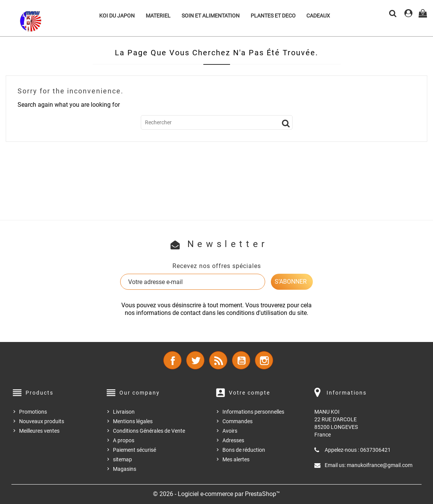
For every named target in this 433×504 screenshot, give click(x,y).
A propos (124, 440)
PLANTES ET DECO (273, 16)
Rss (218, 360)
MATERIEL (158, 16)
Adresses (233, 440)
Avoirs (230, 431)
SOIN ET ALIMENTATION (211, 16)
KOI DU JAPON (117, 16)
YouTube (241, 360)
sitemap (122, 459)
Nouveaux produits (42, 421)
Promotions (33, 412)
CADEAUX (318, 16)
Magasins (125, 469)
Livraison (124, 412)
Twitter (195, 360)
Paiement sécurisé (134, 450)
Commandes (237, 421)
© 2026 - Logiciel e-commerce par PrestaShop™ (216, 494)
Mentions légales (133, 421)
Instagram (264, 360)
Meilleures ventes (39, 431)
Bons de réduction (244, 450)
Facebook (172, 360)
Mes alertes (236, 459)
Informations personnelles (253, 412)
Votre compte (249, 393)
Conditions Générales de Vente (149, 431)
